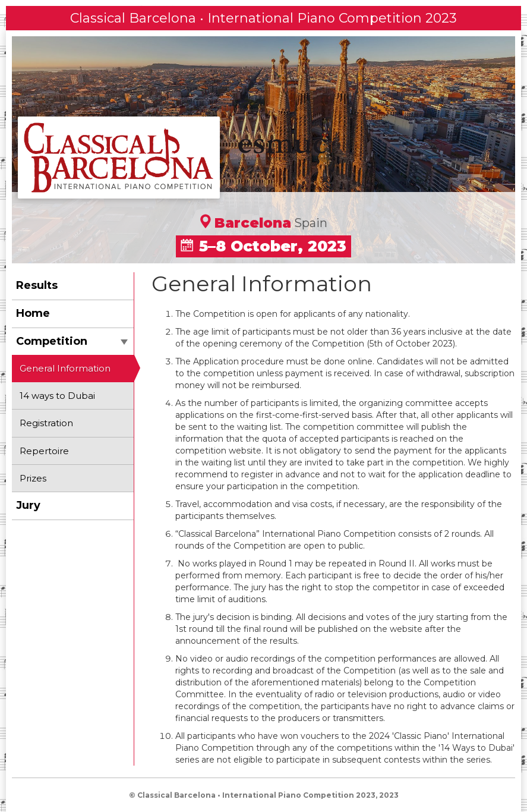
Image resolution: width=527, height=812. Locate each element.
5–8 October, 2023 (263, 246)
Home (33, 313)
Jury (28, 505)
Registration (46, 423)
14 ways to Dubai (57, 396)
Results (37, 285)
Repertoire (44, 451)
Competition (72, 341)
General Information (65, 368)
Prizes (33, 478)
